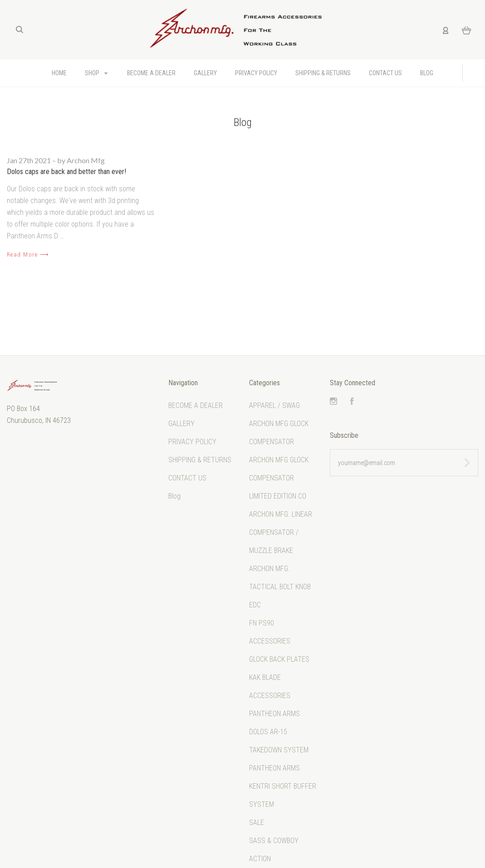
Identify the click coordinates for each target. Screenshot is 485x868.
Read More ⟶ (28, 255)
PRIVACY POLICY (256, 73)
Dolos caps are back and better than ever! (66, 172)
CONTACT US (385, 73)
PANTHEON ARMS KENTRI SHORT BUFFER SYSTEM (283, 786)
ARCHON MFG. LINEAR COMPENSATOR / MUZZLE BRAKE (281, 532)
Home (59, 73)
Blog (427, 73)
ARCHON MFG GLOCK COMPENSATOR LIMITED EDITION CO (279, 478)
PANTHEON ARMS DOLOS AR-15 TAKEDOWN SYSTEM (279, 732)
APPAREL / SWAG (274, 405)
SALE (257, 822)
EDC (255, 605)
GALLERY (205, 73)
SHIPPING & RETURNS (323, 73)
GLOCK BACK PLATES (279, 659)
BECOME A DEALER (151, 73)
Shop (96, 73)
